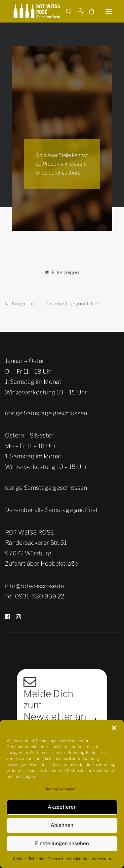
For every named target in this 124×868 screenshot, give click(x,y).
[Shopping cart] (89, 11)
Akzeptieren (62, 807)
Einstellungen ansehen (62, 843)
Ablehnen (62, 825)
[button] (114, 728)
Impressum (101, 859)
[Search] (66, 11)
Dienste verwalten (61, 789)
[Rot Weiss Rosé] (37, 11)
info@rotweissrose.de (34, 586)
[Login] (77, 11)
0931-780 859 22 (40, 596)
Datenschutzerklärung (67, 859)
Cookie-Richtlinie (29, 859)
